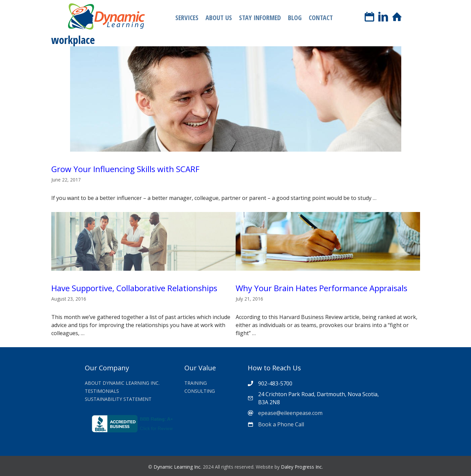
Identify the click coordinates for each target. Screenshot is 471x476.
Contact (321, 18)
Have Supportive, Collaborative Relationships (134, 288)
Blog (295, 18)
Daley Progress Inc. (302, 467)
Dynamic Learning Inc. (178, 467)
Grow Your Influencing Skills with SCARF (125, 169)
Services (187, 18)
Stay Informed (260, 18)
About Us (219, 18)
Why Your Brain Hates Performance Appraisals (321, 288)
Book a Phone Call (281, 424)
